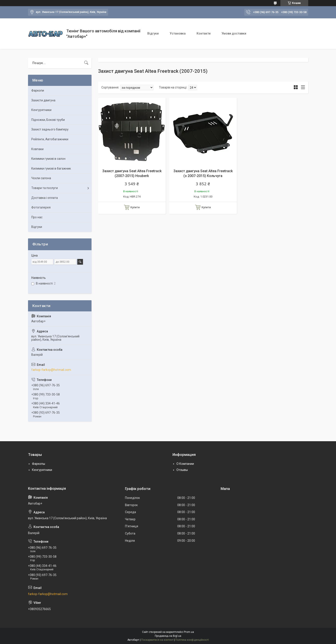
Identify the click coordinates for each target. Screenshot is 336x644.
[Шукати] (86, 63)
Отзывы (182, 470)
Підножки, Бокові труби (48, 120)
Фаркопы (39, 464)
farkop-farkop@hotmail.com (51, 370)
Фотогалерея (41, 207)
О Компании (185, 464)
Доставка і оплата (45, 198)
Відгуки (153, 33)
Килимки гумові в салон (48, 159)
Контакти (204, 33)
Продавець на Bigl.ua (168, 636)
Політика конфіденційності (192, 640)
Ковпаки (37, 149)
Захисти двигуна (43, 100)
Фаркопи (38, 90)
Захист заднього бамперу (50, 129)
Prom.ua (189, 632)
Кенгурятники (41, 110)
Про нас (37, 217)
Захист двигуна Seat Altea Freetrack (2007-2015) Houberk (132, 173)
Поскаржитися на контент (157, 640)
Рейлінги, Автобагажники (50, 139)
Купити (135, 207)
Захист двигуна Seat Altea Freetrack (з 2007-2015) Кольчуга (203, 173)
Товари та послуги (45, 188)
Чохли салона (41, 178)
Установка (178, 33)
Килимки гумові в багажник (51, 168)
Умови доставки (234, 33)
